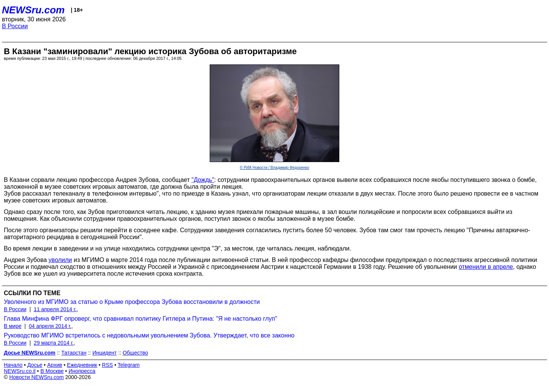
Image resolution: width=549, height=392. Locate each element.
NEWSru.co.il (20, 371)
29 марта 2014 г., (55, 343)
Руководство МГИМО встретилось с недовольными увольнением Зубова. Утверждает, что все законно (149, 335)
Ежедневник (82, 365)
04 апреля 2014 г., (51, 326)
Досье (35, 365)
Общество (136, 353)
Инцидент (104, 353)
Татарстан (74, 353)
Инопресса (82, 371)
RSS (107, 365)
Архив (55, 365)
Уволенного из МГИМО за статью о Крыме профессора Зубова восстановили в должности (132, 302)
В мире (13, 326)
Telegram (129, 365)
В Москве (52, 371)
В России (15, 26)
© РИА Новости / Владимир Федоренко (274, 168)
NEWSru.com (33, 10)
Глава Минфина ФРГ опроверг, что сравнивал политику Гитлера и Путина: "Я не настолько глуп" (140, 319)
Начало (13, 365)
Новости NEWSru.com (36, 377)
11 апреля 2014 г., (56, 309)
